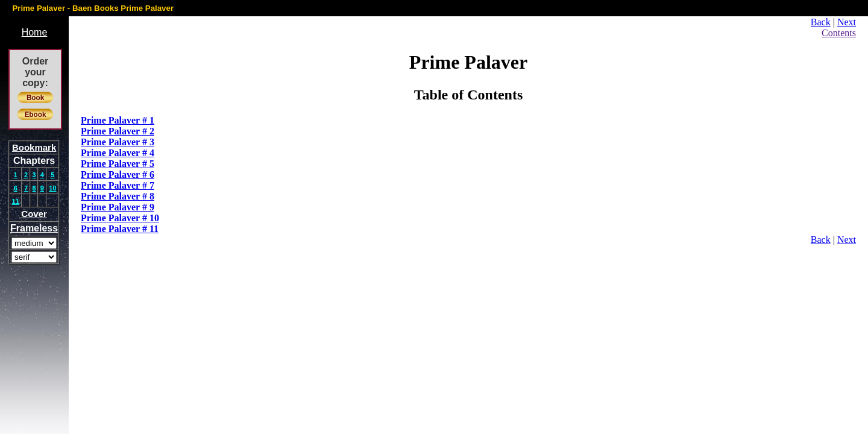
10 (52, 188)
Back (821, 22)
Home (35, 32)
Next (847, 22)
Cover (34, 214)
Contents (839, 33)
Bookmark (34, 147)
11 (16, 201)
